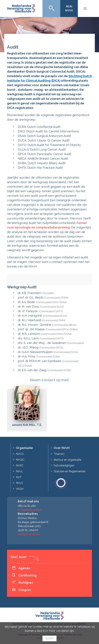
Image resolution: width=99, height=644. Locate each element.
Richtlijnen (26, 583)
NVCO (20, 454)
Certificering (28, 575)
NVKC (20, 465)
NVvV (20, 483)
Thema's (59, 454)
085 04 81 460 (27, 506)
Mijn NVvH (69, 8)
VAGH (20, 489)
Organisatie (24, 448)
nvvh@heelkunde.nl (30, 510)
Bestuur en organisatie (67, 460)
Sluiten (49, 638)
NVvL (19, 471)
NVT (19, 477)
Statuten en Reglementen (70, 471)
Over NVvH (62, 448)
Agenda (24, 568)
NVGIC (20, 460)
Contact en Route (29, 534)
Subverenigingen (64, 465)
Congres (25, 590)
